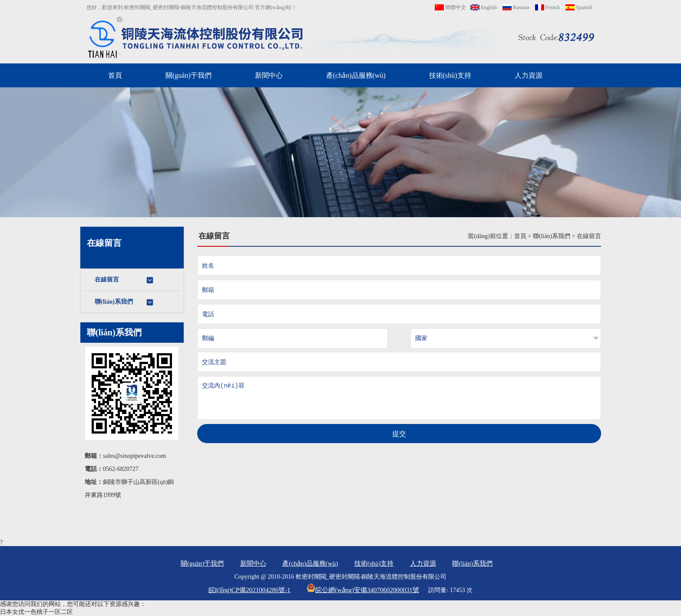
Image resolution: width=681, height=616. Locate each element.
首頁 (115, 75)
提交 (399, 434)
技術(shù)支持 (450, 75)
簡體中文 (450, 7)
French (547, 7)
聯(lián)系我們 (124, 302)
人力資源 (529, 75)
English (484, 7)
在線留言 (124, 280)
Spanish (579, 7)
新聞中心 (269, 75)
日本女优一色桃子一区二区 (36, 612)
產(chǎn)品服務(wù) (356, 75)
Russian (516, 7)
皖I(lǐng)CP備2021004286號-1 (250, 590)
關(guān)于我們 (188, 75)
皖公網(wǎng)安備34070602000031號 (363, 590)
